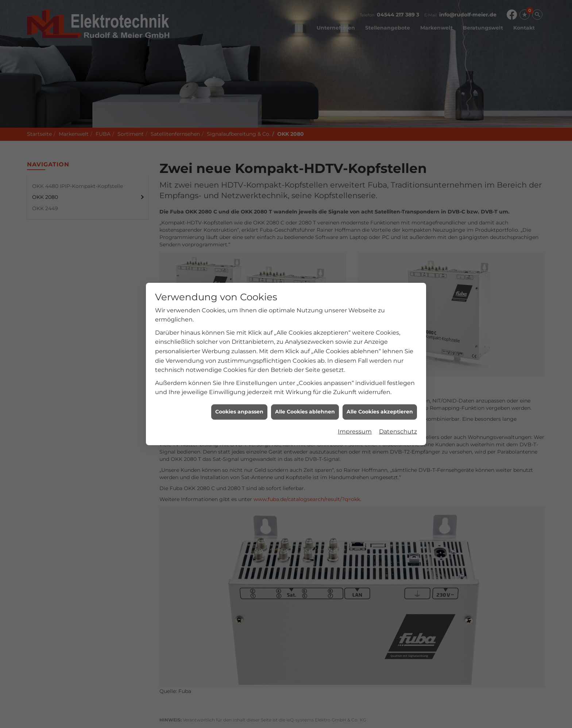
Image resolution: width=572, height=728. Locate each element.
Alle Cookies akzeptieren (380, 405)
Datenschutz (398, 425)
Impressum (355, 425)
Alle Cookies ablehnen (305, 405)
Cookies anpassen (239, 405)
